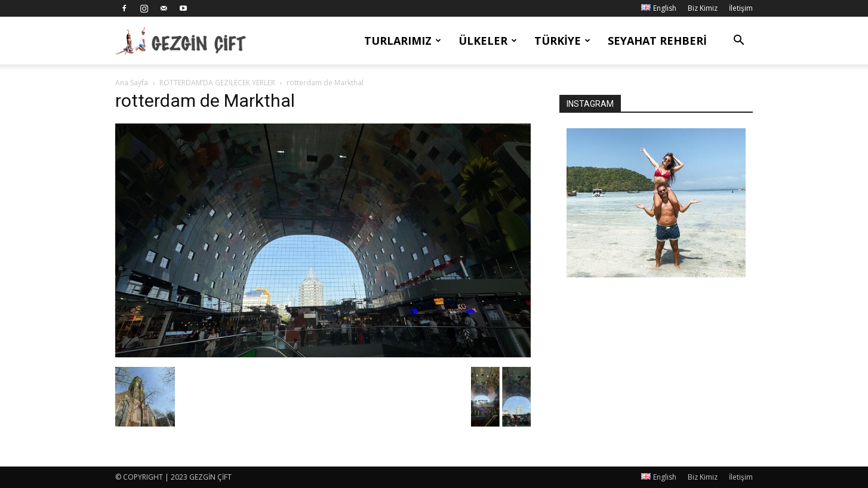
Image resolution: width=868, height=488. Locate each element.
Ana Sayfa (132, 83)
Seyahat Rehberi (657, 41)
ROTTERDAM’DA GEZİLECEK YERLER (217, 83)
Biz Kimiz (703, 8)
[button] (738, 41)
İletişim (741, 8)
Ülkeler (488, 41)
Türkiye (562, 41)
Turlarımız (403, 41)
